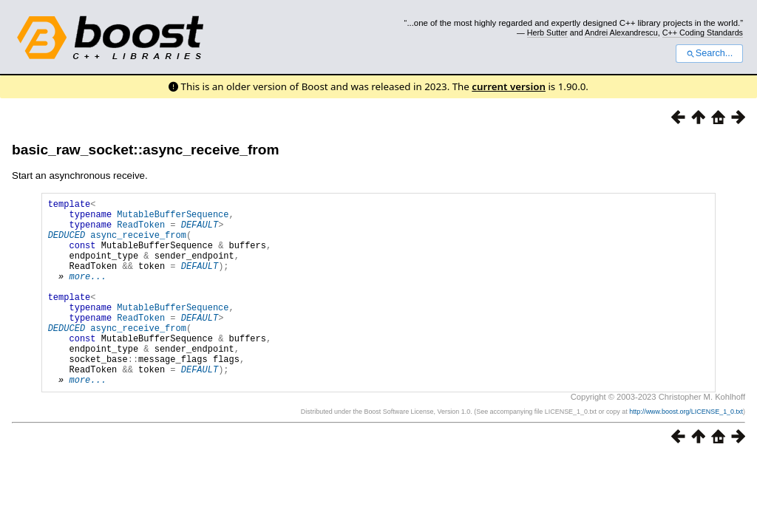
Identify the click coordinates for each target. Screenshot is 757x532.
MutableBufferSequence (173, 218)
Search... (709, 53)
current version (509, 86)
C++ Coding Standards (703, 33)
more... (87, 294)
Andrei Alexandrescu (621, 33)
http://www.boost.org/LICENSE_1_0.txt (686, 451)
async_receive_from (138, 243)
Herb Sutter (547, 33)
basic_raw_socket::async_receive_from (146, 150)
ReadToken (141, 231)
